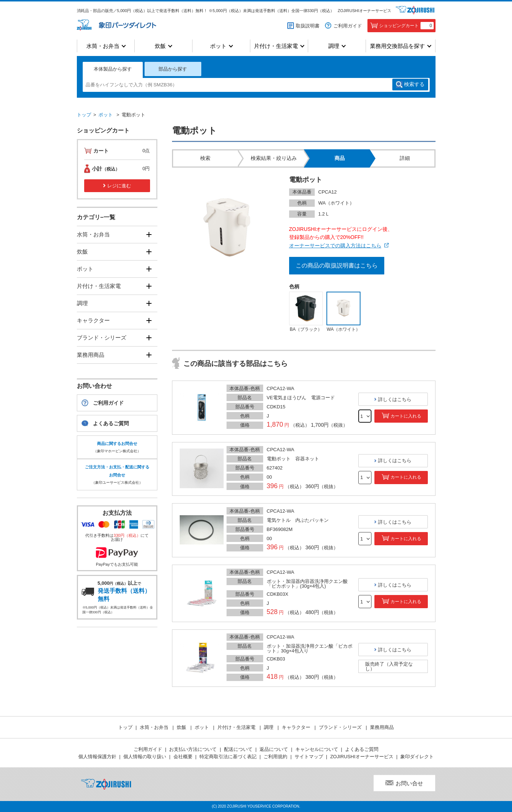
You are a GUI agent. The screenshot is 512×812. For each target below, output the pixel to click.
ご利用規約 (275, 757)
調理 (334, 46)
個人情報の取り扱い (145, 757)
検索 (414, 85)
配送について (238, 749)
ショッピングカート (406, 26)
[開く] (149, 234)
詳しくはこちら (395, 399)
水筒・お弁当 (103, 46)
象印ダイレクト (417, 757)
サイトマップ (309, 757)
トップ (84, 115)
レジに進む (119, 186)
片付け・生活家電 (276, 46)
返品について (274, 749)
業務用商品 (91, 355)
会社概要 (183, 757)
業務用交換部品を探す (397, 46)
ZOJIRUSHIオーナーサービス (365, 11)
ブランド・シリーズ (102, 338)
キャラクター (93, 320)
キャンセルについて (317, 749)
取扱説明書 (308, 26)
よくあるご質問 (111, 423)
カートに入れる (406, 416)
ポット (218, 46)
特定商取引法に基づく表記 (228, 757)
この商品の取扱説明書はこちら (337, 265)
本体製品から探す (113, 69)
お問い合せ (409, 783)
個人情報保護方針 (97, 757)
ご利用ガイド (348, 26)
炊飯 (160, 46)
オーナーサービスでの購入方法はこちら (335, 246)
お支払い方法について (193, 749)
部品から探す (173, 69)
